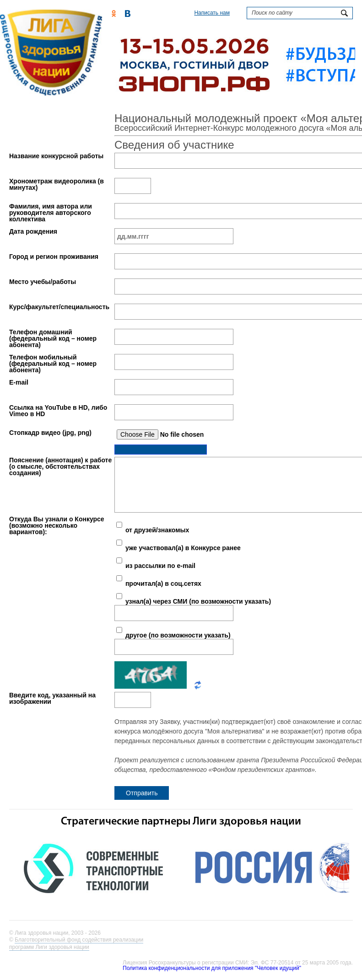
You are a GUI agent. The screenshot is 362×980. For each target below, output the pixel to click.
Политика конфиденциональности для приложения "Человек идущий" (212, 968)
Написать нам (212, 13)
